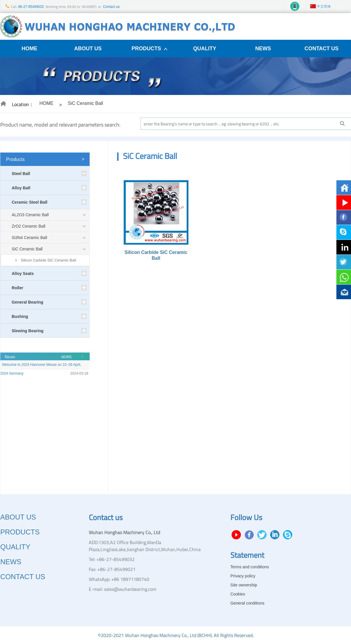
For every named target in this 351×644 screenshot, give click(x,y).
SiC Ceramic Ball (27, 249)
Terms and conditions (250, 567)
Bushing (20, 316)
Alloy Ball (21, 188)
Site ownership (244, 585)
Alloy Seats (23, 273)
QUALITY (205, 49)
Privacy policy (243, 576)
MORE (67, 357)
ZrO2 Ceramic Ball (28, 226)
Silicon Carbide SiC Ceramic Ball (48, 260)
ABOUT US (88, 49)
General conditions (247, 603)
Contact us (111, 7)
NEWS (263, 49)
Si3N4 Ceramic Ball (29, 238)
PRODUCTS (146, 49)
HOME (29, 49)
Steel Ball (21, 174)
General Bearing (27, 302)
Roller (18, 288)
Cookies (238, 594)
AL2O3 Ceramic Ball (30, 215)
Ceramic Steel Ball (29, 202)
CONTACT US (322, 49)
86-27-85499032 (31, 7)
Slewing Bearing (28, 331)
